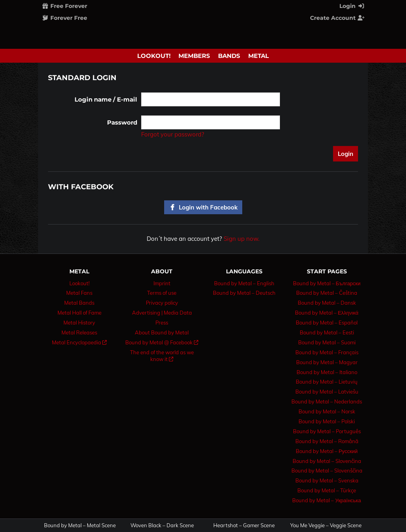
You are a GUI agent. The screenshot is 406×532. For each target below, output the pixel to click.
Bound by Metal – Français (327, 352)
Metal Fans (79, 293)
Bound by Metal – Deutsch (244, 293)
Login (352, 6)
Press (162, 323)
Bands (229, 56)
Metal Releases (79, 332)
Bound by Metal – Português (327, 431)
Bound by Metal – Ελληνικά (327, 313)
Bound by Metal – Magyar (327, 362)
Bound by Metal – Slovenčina (327, 461)
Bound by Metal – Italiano (327, 372)
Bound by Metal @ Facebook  (162, 342)
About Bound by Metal (162, 332)
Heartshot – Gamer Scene (244, 525)
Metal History (79, 323)
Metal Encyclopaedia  (79, 342)
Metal (259, 56)
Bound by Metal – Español (327, 323)
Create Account (337, 18)
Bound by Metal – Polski (327, 421)
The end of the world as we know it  (162, 356)
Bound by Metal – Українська (327, 500)
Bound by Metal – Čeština (327, 293)
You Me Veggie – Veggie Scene (326, 525)
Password (122, 122)
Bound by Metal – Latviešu (327, 392)
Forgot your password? (173, 134)
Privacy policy (162, 303)
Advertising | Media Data (162, 313)
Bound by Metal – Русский (327, 451)
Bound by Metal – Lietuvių (327, 382)
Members (194, 56)
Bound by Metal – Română (327, 441)
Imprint (162, 283)
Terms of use (162, 293)
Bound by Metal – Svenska (327, 480)
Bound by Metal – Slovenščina (327, 471)
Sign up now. (241, 239)
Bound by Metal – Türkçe (327, 490)
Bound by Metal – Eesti (327, 332)
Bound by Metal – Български (327, 283)
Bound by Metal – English (244, 283)
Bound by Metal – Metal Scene (80, 525)
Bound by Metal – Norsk (327, 411)
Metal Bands (79, 303)
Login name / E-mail (106, 99)
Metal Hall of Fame (79, 313)
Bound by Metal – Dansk (327, 303)
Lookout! (154, 56)
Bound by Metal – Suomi (327, 342)
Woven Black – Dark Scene (162, 525)
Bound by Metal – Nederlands (327, 401)
